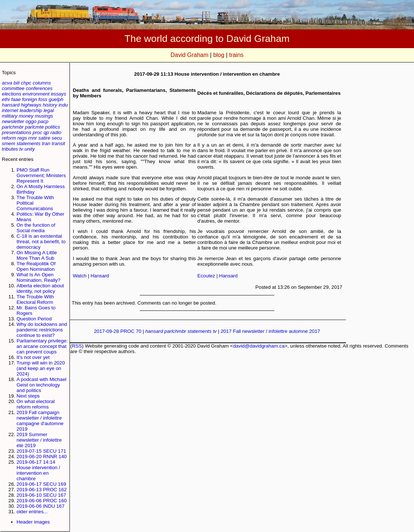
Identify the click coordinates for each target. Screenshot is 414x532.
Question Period (34, 319)
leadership (31, 110)
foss (43, 99)
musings (44, 116)
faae (16, 99)
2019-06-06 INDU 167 (40, 506)
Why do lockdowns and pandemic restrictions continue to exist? (42, 330)
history (50, 105)
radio (56, 132)
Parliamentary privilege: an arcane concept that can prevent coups (42, 346)
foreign (30, 99)
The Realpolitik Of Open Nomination (36, 266)
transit (58, 143)
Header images (33, 522)
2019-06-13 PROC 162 (42, 490)
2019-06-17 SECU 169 (41, 484)
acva (7, 83)
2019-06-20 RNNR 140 (42, 456)
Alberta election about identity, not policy (40, 288)
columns (42, 83)
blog (219, 55)
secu (57, 138)
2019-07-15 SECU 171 (41, 451)
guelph (56, 99)
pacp (43, 121)
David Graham (190, 55)
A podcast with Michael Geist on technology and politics (42, 385)
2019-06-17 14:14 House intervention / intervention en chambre (38, 470)
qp (46, 132)
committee (13, 88)
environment (36, 94)
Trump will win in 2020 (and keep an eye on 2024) (41, 368)
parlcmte (34, 127)
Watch (80, 276)
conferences (39, 88)
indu (63, 105)
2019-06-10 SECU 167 (41, 495)
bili (17, 83)
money (26, 116)
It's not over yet (33, 357)
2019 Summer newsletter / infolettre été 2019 (39, 440)
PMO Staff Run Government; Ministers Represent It (41, 175)
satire (44, 138)
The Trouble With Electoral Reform (35, 299)
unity (30, 149)
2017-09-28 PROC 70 (117, 331)
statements (28, 143)
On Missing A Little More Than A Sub (37, 255)
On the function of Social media (36, 228)
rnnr (33, 138)
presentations (17, 132)
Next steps (28, 396)
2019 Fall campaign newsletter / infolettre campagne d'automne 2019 (40, 421)
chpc (26, 83)
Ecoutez (206, 276)
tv (21, 149)
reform (9, 138)
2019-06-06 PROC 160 (42, 501)
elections (12, 94)
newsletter (13, 121)
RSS (77, 346)
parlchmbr (13, 127)
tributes (10, 149)
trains (236, 55)
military (10, 116)
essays (58, 94)
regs (22, 138)
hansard (11, 105)
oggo (31, 121)
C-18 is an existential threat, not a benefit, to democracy (41, 242)
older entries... (32, 512)
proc (38, 132)
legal (49, 110)
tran (46, 143)
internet (10, 110)
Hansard (100, 276)
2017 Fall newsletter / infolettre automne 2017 (270, 331)
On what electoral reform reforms (36, 404)
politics (53, 127)
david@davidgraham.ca (259, 346)
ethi (6, 99)
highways (31, 105)
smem (8, 143)
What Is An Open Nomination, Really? (38, 277)
